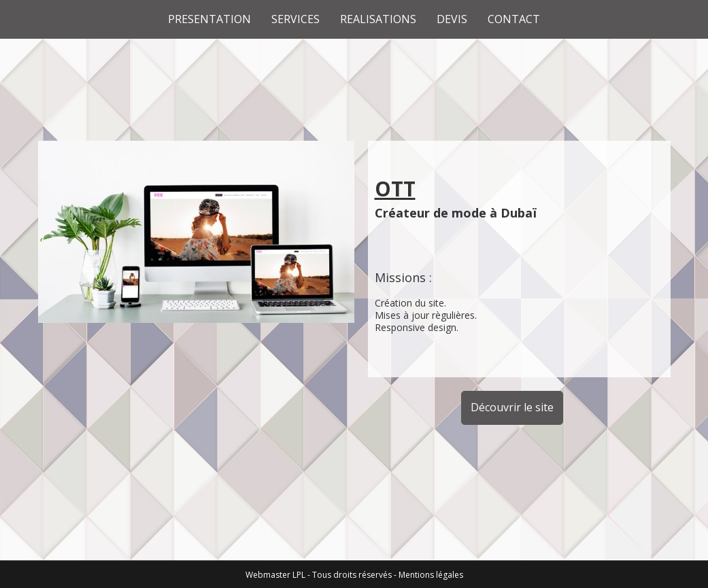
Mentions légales (431, 575)
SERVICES (296, 19)
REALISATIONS (378, 19)
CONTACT (514, 19)
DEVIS (452, 19)
